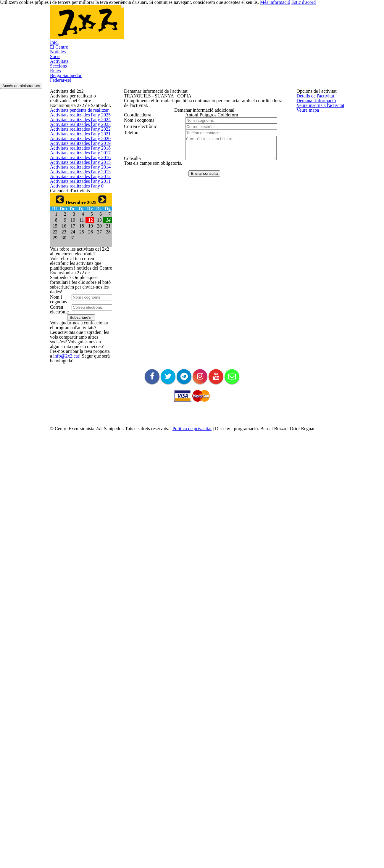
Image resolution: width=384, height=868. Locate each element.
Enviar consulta (201, 271)
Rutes (231, 26)
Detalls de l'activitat (313, 107)
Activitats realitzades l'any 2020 (77, 231)
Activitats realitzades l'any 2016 (77, 288)
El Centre (92, 26)
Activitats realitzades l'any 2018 (77, 259)
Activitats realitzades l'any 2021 (77, 217)
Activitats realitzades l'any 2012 (77, 344)
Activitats (174, 26)
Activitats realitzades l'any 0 (74, 373)
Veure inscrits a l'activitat (318, 135)
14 (109, 449)
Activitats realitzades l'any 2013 (77, 330)
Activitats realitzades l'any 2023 (77, 189)
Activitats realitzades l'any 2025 (77, 161)
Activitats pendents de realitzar (77, 146)
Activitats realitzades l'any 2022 (77, 203)
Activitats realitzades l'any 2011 (77, 358)
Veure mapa (307, 149)
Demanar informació (314, 121)
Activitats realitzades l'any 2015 (77, 302)
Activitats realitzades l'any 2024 (77, 175)
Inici (66, 26)
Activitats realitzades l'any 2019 (77, 245)
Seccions (204, 26)
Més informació (302, 853)
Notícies (122, 26)
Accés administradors (347, 60)
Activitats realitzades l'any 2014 (77, 316)
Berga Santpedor (267, 26)
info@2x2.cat (61, 773)
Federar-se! (74, 52)
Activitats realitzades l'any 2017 (77, 274)
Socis (148, 26)
